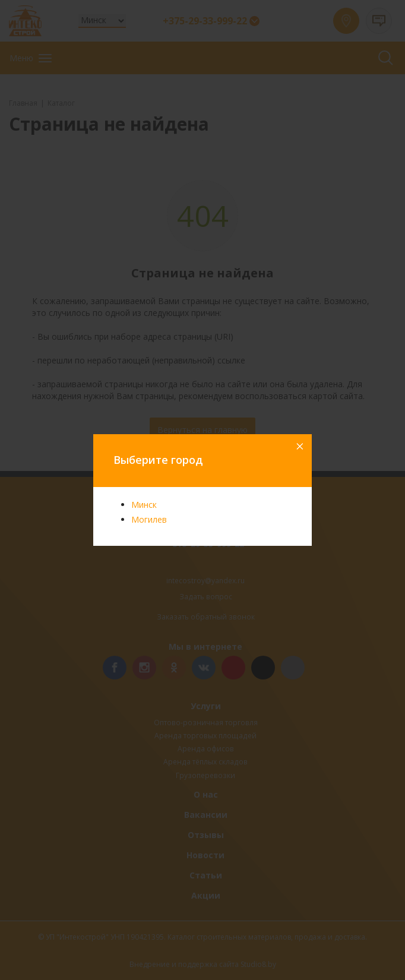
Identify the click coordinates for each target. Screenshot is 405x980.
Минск (144, 505)
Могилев (149, 519)
